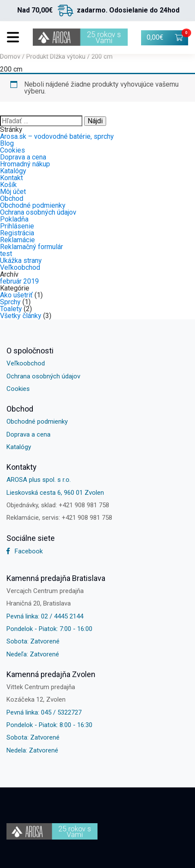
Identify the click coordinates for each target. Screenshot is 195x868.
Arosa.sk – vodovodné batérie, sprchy (57, 136)
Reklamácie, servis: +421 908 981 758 (59, 518)
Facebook (25, 551)
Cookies (13, 150)
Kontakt (11, 178)
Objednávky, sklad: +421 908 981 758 (58, 505)
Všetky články (21, 316)
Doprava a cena (23, 157)
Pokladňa (14, 219)
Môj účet (13, 192)
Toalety (11, 309)
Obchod (12, 198)
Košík (8, 185)
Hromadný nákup (25, 164)
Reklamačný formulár (31, 247)
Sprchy (10, 302)
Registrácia (17, 233)
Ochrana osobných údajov (38, 212)
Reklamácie (17, 240)
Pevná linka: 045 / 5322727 (44, 712)
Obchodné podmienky (33, 205)
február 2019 (19, 281)
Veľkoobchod (20, 267)
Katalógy (13, 171)
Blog (7, 143)
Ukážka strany (21, 261)
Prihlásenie (17, 226)
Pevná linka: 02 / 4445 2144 (45, 616)
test (6, 254)
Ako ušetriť (16, 295)
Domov (10, 56)
